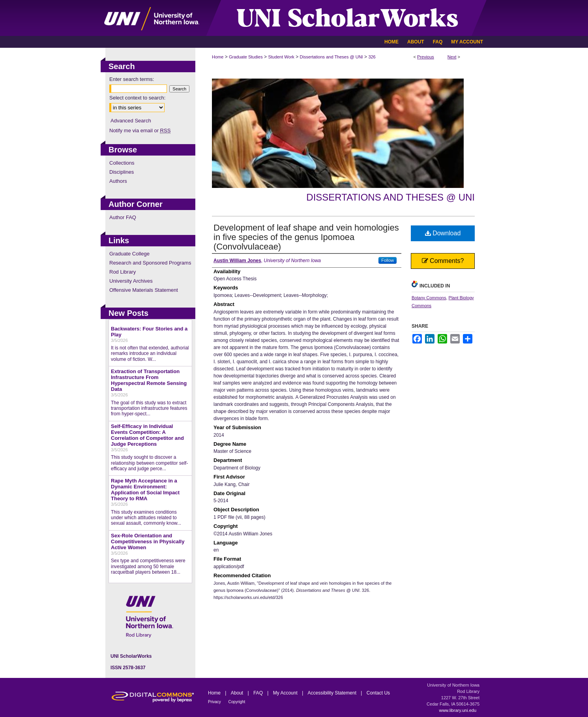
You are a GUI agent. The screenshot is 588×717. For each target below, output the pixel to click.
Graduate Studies (246, 57)
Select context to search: (137, 98)
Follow (388, 260)
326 (372, 57)
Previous (426, 57)
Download (443, 233)
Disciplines (122, 172)
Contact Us (378, 693)
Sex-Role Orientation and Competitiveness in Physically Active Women (148, 542)
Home (218, 57)
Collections (122, 163)
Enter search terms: (132, 79)
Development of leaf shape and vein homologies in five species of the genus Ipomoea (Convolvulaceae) (306, 237)
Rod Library (123, 272)
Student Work (281, 57)
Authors (118, 181)
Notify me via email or (140, 130)
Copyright (237, 702)
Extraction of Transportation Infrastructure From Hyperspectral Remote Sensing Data (149, 380)
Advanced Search (131, 121)
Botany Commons (429, 298)
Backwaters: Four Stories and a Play (149, 332)
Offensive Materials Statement (144, 290)
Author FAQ (123, 217)
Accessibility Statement (333, 693)
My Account (286, 693)
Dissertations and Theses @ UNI (331, 57)
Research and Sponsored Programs (150, 263)
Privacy (215, 702)
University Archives (131, 281)
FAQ (259, 693)
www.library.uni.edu (458, 710)
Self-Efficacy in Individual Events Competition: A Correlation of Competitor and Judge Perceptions (147, 435)
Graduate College (129, 254)
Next (452, 57)
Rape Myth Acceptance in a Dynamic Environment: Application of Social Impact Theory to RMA (145, 490)
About (238, 693)
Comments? (443, 261)
